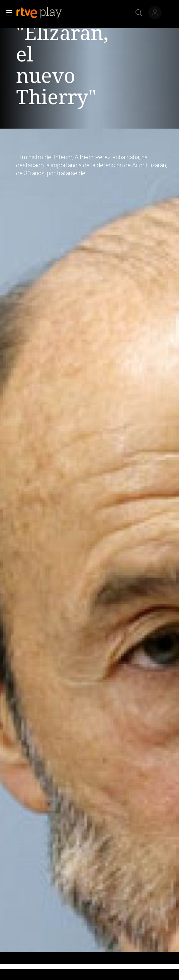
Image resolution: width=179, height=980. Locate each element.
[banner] (44, 13)
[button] (7, 13)
